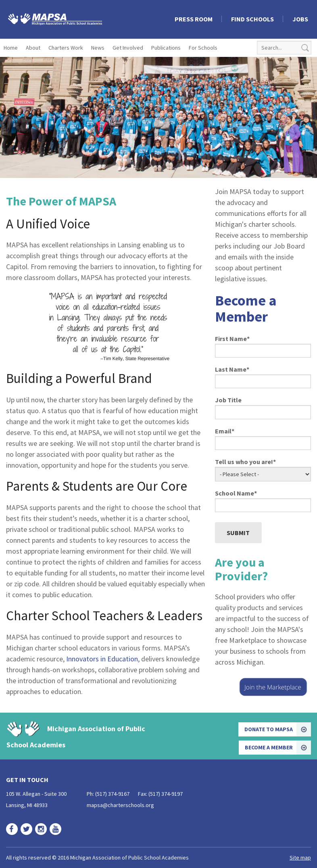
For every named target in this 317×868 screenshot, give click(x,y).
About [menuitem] (33, 48)
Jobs (300, 19)
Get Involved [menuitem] (128, 48)
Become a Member (269, 747)
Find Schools (252, 19)
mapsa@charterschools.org (120, 805)
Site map (300, 858)
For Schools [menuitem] (203, 48)
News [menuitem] (98, 48)
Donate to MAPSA (269, 729)
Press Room (194, 19)
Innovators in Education (102, 659)
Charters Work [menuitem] (66, 48)
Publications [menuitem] (166, 48)
